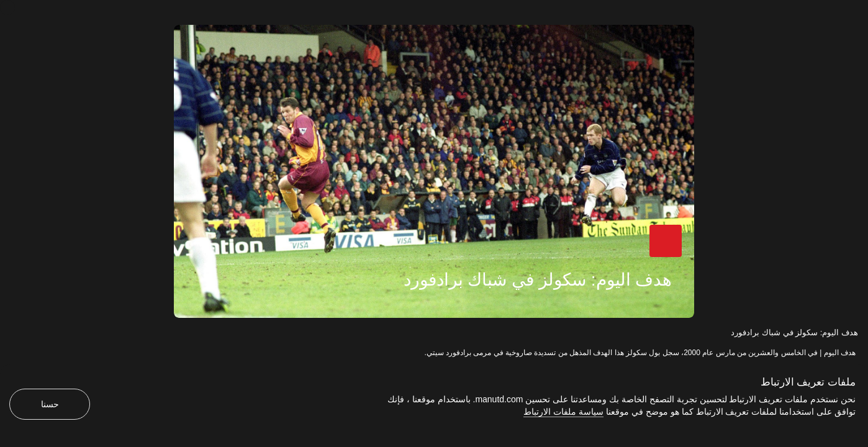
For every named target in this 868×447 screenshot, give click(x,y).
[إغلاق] (7, 7)
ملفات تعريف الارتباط (808, 382)
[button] (666, 241)
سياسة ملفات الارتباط (563, 412)
